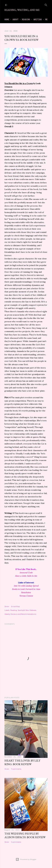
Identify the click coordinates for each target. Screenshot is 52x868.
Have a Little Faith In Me (26, 576)
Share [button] (7, 606)
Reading (26, 20)
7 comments (16, 769)
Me (46, 20)
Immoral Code (26, 573)
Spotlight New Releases (27, 610)
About (16, 20)
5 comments (16, 842)
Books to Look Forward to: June (26, 589)
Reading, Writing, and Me (22, 10)
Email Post (15, 606)
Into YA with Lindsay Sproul (26, 586)
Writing (38, 20)
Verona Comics (26, 596)
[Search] (46, 4)
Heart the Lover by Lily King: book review (22, 762)
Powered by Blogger (26, 859)
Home (7, 20)
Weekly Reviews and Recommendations (20, 614)
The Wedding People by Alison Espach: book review (25, 835)
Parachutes (26, 592)
